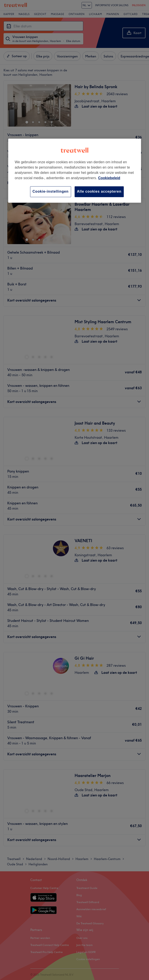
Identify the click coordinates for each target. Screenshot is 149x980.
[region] (75, 171)
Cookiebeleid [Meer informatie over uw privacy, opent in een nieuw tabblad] (109, 178)
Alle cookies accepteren (99, 192)
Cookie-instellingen (51, 192)
